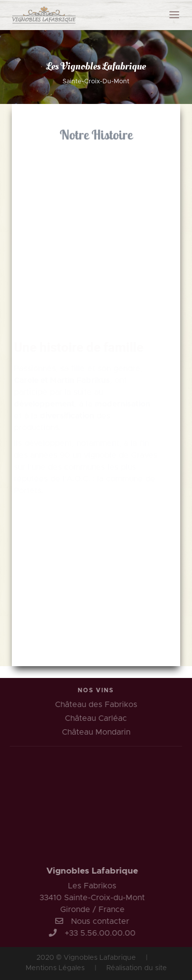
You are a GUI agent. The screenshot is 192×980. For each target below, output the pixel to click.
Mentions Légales (55, 968)
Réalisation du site (137, 968)
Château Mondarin (97, 732)
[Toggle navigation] (174, 15)
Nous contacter (98, 921)
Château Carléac (97, 718)
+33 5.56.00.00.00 (98, 933)
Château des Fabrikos (97, 705)
